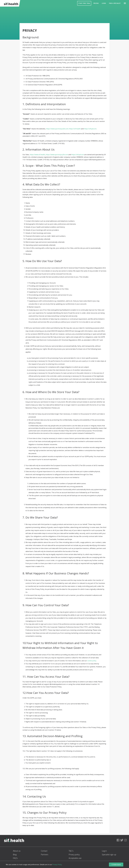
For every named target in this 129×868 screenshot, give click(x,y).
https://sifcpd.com (90, 129)
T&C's (71, 851)
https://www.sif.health (37, 155)
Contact (44, 851)
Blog (15, 855)
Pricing (96, 3)
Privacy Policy (57, 865)
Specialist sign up (109, 855)
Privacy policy (74, 855)
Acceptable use (75, 858)
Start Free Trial (84, 3)
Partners (45, 855)
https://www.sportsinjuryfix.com (57, 155)
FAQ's (15, 858)
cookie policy (92, 661)
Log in (104, 851)
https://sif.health (75, 129)
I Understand (116, 865)
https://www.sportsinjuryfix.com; (57, 129)
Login (104, 3)
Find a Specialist (115, 3)
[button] (125, 3)
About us (17, 851)
